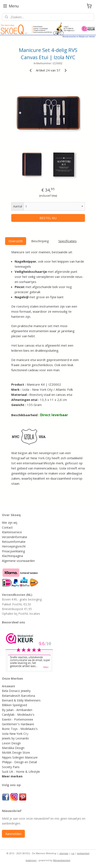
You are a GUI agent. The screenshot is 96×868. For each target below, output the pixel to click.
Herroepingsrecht (14, 546)
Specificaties (68, 241)
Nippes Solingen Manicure (20, 757)
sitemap (64, 853)
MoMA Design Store (16, 752)
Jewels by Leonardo (15, 738)
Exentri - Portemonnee (18, 719)
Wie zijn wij (10, 523)
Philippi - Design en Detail (19, 762)
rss (73, 853)
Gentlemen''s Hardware (18, 724)
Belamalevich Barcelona (18, 696)
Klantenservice (12, 532)
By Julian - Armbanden (17, 710)
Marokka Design (13, 748)
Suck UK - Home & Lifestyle (21, 772)
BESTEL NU (48, 218)
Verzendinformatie (15, 537)
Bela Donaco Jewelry (16, 691)
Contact (7, 527)
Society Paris (11, 767)
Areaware (8, 686)
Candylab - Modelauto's (18, 715)
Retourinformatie (14, 542)
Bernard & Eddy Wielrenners (21, 700)
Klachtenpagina (12, 556)
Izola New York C (14, 734)
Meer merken (12, 776)
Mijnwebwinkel (62, 860)
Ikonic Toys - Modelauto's (20, 729)
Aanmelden (13, 834)
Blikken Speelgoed (14, 705)
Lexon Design (11, 743)
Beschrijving (40, 241)
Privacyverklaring (13, 551)
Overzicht (16, 241)
